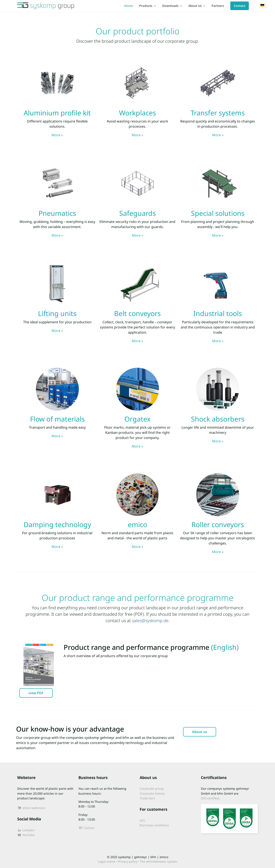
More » (57, 135)
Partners (218, 6)
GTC (143, 820)
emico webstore (31, 808)
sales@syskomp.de (150, 621)
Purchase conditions (154, 825)
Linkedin (26, 830)
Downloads (170, 6)
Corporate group (152, 789)
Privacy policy (128, 861)
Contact (240, 6)
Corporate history (152, 793)
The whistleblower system (159, 861)
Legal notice (107, 861)
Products (146, 6)
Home (128, 6)
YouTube (26, 835)
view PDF (36, 693)
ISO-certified (210, 798)
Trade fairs (147, 798)
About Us (195, 6)
